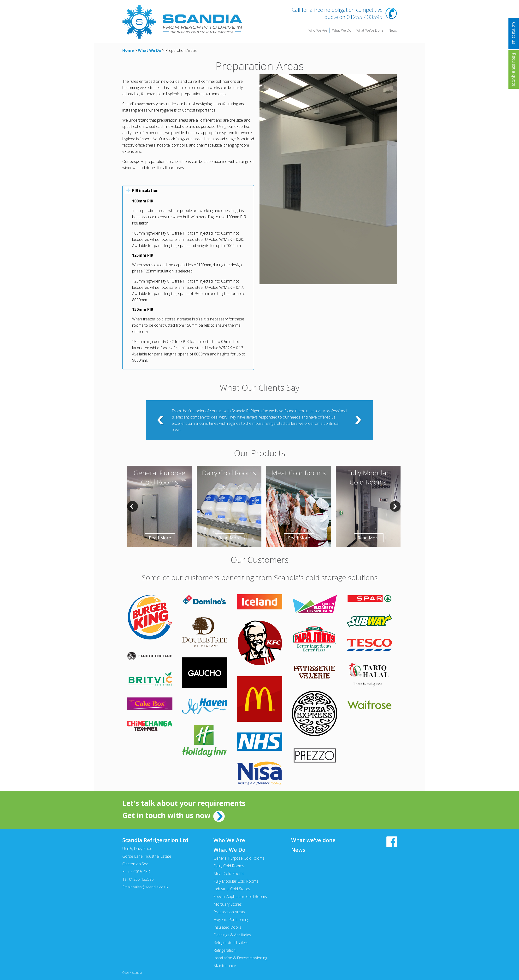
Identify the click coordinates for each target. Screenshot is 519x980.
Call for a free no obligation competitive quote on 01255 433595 (337, 13)
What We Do (342, 30)
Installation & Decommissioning (240, 958)
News (393, 30)
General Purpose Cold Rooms (239, 858)
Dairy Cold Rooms (229, 866)
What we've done (313, 840)
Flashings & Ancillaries (232, 935)
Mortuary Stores (228, 904)
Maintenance (225, 966)
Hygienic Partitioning (231, 920)
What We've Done (370, 30)
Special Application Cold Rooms (240, 897)
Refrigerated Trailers (231, 943)
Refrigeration (224, 950)
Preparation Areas (229, 912)
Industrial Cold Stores (232, 889)
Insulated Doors (227, 927)
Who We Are (318, 30)
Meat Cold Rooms (229, 874)
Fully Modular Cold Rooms (236, 881)
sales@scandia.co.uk (150, 887)
